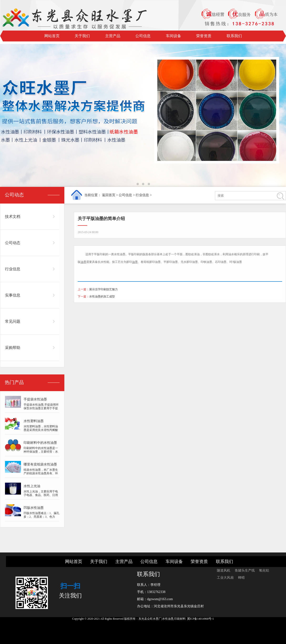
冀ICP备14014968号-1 (201, 619)
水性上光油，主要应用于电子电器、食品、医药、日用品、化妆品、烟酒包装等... (41, 495)
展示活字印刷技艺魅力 (103, 289)
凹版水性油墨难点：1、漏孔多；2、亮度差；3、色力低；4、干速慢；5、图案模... (41, 519)
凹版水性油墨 (34, 508)
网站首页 (52, 36)
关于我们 (82, 36)
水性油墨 (120, 254)
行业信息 (142, 195)
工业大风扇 (226, 578)
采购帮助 (13, 348)
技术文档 (13, 217)
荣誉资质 (204, 36)
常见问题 (13, 321)
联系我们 (234, 36)
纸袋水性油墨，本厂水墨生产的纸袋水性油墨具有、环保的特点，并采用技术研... (41, 473)
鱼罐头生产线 (245, 570)
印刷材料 (180, 619)
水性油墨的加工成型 (102, 296)
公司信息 (143, 36)
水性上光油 (32, 486)
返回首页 (109, 195)
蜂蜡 (241, 578)
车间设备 (174, 36)
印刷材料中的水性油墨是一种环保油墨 (40, 444)
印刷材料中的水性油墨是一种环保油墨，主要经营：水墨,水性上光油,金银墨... (41, 452)
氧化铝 (264, 570)
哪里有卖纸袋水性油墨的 (40, 465)
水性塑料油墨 (34, 421)
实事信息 (13, 295)
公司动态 (13, 243)
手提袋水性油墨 (35, 399)
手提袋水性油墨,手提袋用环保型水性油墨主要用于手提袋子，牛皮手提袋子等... (41, 408)
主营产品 (113, 36)
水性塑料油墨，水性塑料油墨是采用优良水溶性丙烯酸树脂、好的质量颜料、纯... (41, 430)
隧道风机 (224, 570)
